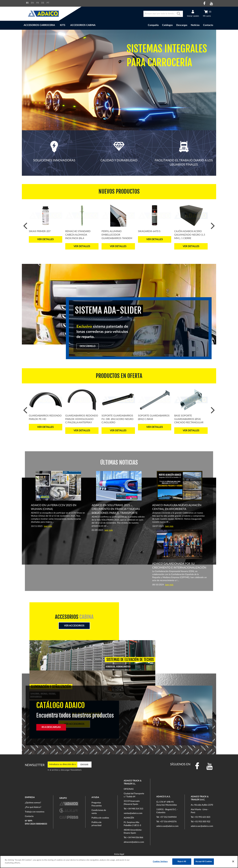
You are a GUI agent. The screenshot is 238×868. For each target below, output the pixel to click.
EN (32, 3)
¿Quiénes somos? (33, 803)
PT (48, 3)
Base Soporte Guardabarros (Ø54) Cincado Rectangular (189, 419)
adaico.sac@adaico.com (202, 826)
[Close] (233, 861)
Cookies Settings (160, 862)
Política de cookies (100, 818)
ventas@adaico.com (133, 813)
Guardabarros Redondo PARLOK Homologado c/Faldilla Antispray (82, 419)
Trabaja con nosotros (35, 812)
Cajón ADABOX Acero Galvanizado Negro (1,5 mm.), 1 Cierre (190, 235)
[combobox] (163, 14)
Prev (25, 226)
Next (213, 226)
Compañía (153, 25)
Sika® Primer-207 (40, 231)
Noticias (195, 25)
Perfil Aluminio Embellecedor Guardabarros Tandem (117, 235)
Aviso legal (119, 854)
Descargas (182, 25)
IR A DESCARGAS (51, 727)
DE (43, 3)
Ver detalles (45, 239)
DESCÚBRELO (88, 346)
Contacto (208, 25)
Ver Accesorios (74, 626)
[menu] (76, 25)
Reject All (182, 862)
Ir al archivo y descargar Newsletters (65, 770)
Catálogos (167, 25)
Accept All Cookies (204, 862)
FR (38, 3)
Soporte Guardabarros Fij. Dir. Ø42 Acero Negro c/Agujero (117, 419)
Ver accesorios (164, 663)
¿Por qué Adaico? (33, 807)
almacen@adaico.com (134, 842)
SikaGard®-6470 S (149, 231)
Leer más (48, 526)
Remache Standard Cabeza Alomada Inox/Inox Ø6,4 (78, 235)
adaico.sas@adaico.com (167, 826)
